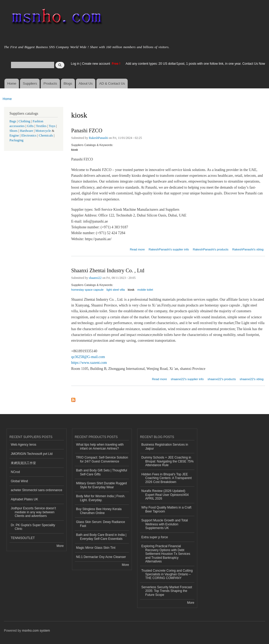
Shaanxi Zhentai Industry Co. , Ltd (108, 270)
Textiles (41, 126)
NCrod (15, 472)
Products (50, 84)
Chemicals (46, 135)
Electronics (29, 135)
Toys (52, 126)
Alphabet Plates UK (24, 499)
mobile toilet (145, 290)
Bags (13, 121)
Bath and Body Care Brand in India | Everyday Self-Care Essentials (101, 537)
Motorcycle (43, 131)
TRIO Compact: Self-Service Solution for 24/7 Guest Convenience (102, 459)
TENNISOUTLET (23, 538)
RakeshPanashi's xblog (248, 249)
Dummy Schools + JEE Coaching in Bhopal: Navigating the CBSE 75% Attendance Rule (167, 461)
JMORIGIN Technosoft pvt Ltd (32, 454)
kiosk (75, 150)
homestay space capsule (87, 290)
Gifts (30, 126)
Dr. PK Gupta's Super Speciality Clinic (33, 527)
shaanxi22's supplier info (187, 379)
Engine (14, 135)
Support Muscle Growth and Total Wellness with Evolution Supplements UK (165, 524)
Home (12, 84)
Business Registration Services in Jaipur (165, 446)
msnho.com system (36, 631)
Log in (75, 64)
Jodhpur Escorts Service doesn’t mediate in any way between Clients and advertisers (33, 512)
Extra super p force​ (155, 537)
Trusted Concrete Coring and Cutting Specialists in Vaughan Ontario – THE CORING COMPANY (167, 574)
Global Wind (19, 481)
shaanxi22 (95, 278)
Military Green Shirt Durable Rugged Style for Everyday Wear (102, 485)
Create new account (96, 64)
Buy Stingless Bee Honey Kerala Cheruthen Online (99, 511)
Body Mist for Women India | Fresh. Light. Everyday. (101, 498)
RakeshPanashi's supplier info (169, 249)
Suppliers (30, 84)
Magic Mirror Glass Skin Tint (96, 548)
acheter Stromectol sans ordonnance (37, 490)
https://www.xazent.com (89, 363)
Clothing (25, 121)
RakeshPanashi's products (211, 249)
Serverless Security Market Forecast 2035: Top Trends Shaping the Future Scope (167, 591)
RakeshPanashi (98, 138)
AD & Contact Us (112, 84)
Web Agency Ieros (24, 445)
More (60, 546)
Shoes (14, 131)
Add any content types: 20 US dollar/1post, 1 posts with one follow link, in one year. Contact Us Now (195, 64)
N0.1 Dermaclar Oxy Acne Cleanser (101, 557)
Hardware (27, 131)
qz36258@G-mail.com (88, 357)
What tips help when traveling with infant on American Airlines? (100, 446)
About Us (86, 84)
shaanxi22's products (222, 379)
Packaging (16, 140)
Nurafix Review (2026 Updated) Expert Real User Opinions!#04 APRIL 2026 (165, 495)
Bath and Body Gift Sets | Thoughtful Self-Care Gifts (102, 472)
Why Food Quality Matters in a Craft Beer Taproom (166, 509)
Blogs (68, 84)
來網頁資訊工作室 (23, 463)
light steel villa (116, 290)
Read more (137, 249)
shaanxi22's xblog (252, 379)
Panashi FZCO (87, 130)
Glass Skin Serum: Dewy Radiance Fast (101, 524)
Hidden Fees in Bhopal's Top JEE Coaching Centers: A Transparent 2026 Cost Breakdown (167, 478)
